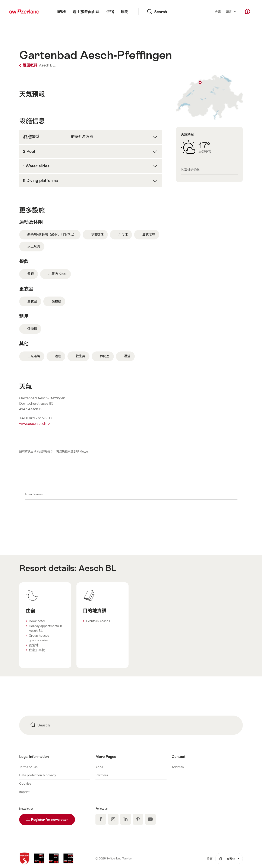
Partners (102, 775)
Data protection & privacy (38, 775)
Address (178, 767)
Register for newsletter (50, 818)
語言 (231, 11)
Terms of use (28, 767)
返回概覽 (29, 65)
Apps (99, 767)
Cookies (25, 783)
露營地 (34, 645)
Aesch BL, (47, 65)
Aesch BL (97, 568)
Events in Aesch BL (100, 621)
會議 (218, 12)
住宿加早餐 (37, 650)
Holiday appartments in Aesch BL (45, 628)
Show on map (209, 97)
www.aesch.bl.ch (35, 424)
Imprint (24, 792)
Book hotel (37, 621)
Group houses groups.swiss (39, 638)
